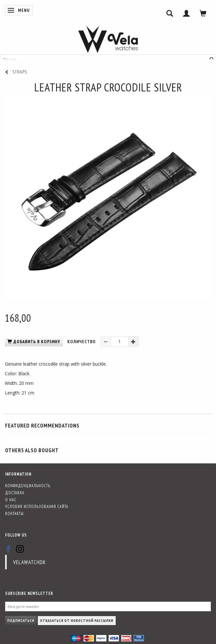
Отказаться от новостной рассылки (77, 620)
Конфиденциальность (28, 486)
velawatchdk (29, 562)
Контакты (14, 513)
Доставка (15, 493)
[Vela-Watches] (108, 39)
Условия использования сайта (37, 506)
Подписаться (21, 620)
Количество (82, 342)
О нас (11, 500)
